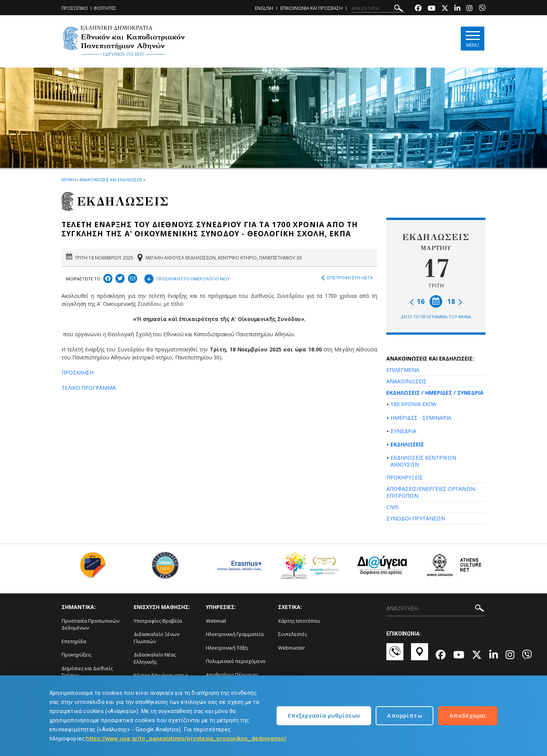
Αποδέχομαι (468, 715)
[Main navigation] (472, 39)
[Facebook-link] (418, 9)
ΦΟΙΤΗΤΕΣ (105, 8)
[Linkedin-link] (457, 9)
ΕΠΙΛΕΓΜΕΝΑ (403, 370)
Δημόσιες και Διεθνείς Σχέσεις (87, 672)
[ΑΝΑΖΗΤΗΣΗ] (379, 8)
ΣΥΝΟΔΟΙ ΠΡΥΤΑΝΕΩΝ (416, 518)
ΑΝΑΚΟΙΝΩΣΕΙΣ (406, 381)
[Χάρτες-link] (420, 655)
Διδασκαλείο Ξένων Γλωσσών (157, 638)
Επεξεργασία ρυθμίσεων (324, 715)
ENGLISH (264, 8)
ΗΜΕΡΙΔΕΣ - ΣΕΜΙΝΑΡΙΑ (421, 418)
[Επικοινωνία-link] (395, 655)
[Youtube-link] (432, 9)
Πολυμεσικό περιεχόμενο (236, 661)
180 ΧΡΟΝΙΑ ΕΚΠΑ (413, 404)
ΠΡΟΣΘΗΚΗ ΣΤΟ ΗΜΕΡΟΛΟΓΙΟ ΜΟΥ (187, 278)
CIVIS (393, 507)
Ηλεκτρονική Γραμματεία (235, 634)
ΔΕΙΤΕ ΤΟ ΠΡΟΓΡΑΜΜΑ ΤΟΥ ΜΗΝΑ (436, 317)
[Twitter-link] (445, 9)
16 (417, 301)
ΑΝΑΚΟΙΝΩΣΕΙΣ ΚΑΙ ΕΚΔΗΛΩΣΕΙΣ (111, 180)
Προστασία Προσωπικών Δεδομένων (90, 624)
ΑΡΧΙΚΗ (69, 180)
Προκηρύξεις (77, 655)
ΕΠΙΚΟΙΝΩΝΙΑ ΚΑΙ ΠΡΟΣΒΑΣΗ (311, 8)
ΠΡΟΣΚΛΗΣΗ (77, 372)
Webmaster (292, 648)
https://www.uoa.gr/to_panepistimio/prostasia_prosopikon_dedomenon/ (186, 739)
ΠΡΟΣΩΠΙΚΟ (75, 8)
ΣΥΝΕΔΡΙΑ (403, 431)
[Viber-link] (482, 9)
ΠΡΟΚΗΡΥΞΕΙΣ (405, 477)
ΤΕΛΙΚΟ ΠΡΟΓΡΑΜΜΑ (89, 388)
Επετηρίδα (74, 641)
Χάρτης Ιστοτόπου (299, 621)
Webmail (216, 621)
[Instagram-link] (470, 9)
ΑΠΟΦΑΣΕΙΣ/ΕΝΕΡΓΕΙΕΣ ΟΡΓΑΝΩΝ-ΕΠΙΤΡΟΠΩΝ (432, 492)
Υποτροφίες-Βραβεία (158, 621)
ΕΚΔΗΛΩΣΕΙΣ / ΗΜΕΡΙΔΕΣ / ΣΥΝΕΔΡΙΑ (435, 393)
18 (455, 301)
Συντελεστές (292, 634)
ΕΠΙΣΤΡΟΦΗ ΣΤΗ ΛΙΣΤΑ (347, 278)
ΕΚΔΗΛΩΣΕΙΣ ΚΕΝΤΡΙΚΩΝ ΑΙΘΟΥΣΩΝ (423, 461)
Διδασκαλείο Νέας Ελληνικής (155, 658)
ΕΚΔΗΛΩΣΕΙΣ (407, 444)
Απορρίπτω (405, 715)
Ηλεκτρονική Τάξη (227, 648)
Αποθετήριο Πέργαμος (232, 675)
